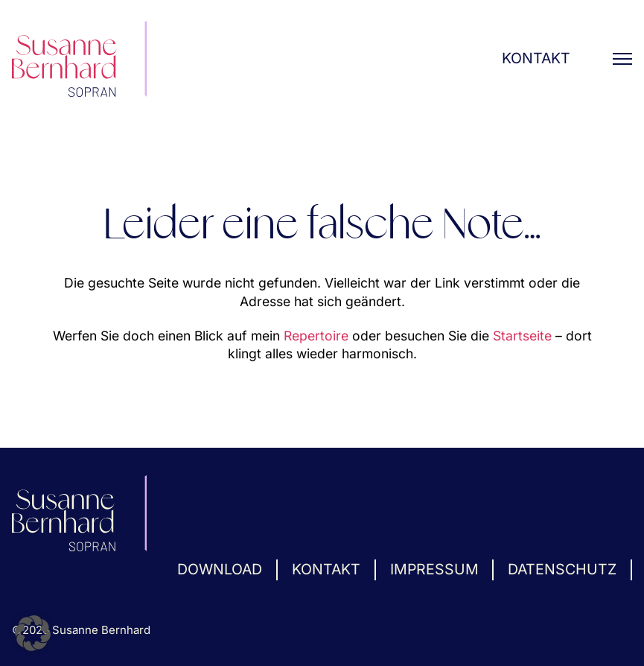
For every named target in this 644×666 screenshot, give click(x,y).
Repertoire (316, 336)
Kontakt (536, 58)
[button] (33, 633)
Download (220, 569)
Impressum (434, 569)
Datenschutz (562, 569)
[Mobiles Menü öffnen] (622, 59)
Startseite (522, 336)
